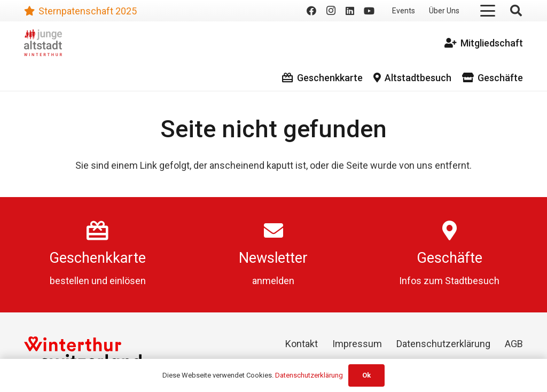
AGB (514, 344)
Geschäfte (450, 258)
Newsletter (273, 258)
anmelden (273, 281)
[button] (488, 11)
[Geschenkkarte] (97, 231)
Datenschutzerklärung (443, 344)
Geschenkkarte (97, 258)
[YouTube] (369, 11)
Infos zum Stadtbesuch (449, 281)
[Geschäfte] (450, 231)
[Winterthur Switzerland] (83, 352)
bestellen (69, 281)
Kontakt (302, 344)
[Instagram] (331, 11)
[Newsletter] (273, 231)
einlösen (128, 281)
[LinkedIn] (350, 11)
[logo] (43, 43)
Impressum (357, 344)
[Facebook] (311, 11)
